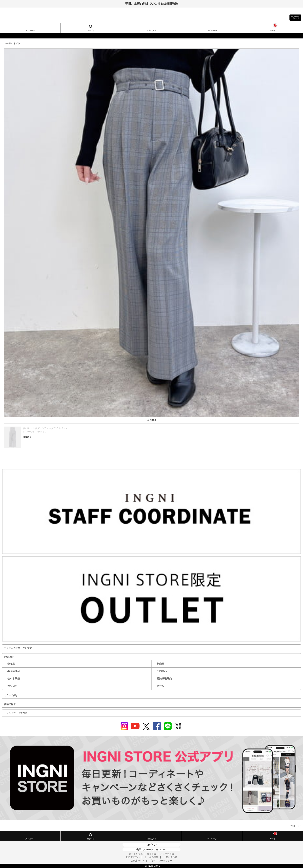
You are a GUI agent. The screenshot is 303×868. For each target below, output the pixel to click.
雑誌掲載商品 (164, 678)
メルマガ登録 (167, 854)
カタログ (12, 686)
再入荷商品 (14, 671)
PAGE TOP (295, 826)
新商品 (160, 664)
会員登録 (151, 854)
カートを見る (136, 854)
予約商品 (162, 671)
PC (165, 850)
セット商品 (14, 678)
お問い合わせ (170, 857)
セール (160, 686)
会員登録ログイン (295, 17)
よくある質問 (151, 857)
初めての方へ (133, 857)
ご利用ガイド (138, 861)
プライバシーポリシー (161, 861)
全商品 (11, 664)
